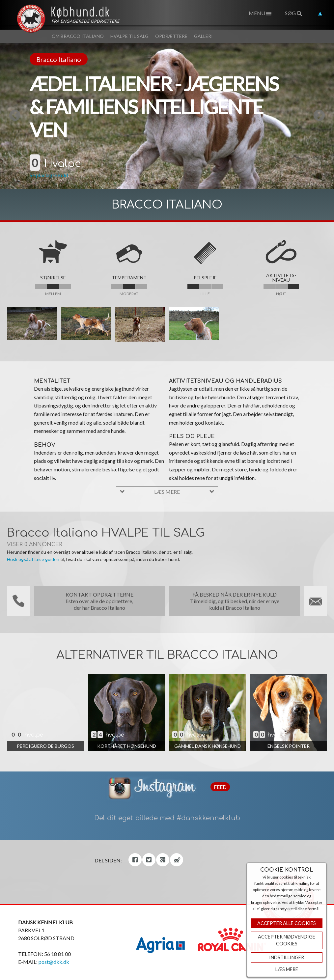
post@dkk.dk (54, 962)
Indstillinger (287, 957)
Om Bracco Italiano (78, 36)
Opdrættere (171, 36)
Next (285, 116)
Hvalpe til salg (129, 36)
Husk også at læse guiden (33, 559)
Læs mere (287, 969)
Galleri (203, 36)
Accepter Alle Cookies (287, 923)
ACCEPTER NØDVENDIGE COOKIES (287, 940)
